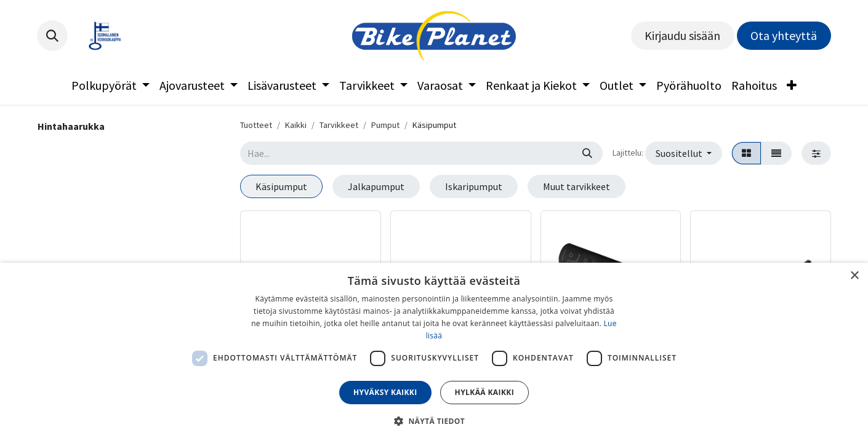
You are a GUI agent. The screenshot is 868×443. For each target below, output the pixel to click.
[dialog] (434, 353)
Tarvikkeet (339, 125)
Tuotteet (256, 125)
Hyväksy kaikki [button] (385, 392)
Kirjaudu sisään (682, 35)
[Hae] (587, 153)
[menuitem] (111, 86)
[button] (52, 36)
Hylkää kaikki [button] (484, 392)
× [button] (854, 276)
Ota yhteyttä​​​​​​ (784, 35)
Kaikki (296, 125)
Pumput (385, 125)
